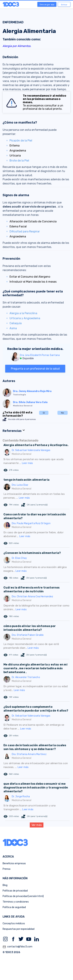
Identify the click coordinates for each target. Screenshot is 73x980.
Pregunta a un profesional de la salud (35, 369)
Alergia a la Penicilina (23, 313)
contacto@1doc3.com (17, 947)
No (63, 413)
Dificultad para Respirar (25, 231)
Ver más (37, 825)
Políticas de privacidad (15, 891)
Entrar (64, 5)
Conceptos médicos (14, 923)
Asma (13, 328)
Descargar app (47, 4)
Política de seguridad (14, 907)
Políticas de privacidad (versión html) (23, 896)
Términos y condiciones (16, 902)
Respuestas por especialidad (19, 929)
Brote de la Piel (19, 161)
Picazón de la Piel (21, 141)
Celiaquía (16, 323)
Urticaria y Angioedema (25, 318)
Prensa (6, 869)
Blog (5, 885)
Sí (44, 413)
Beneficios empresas (14, 863)
